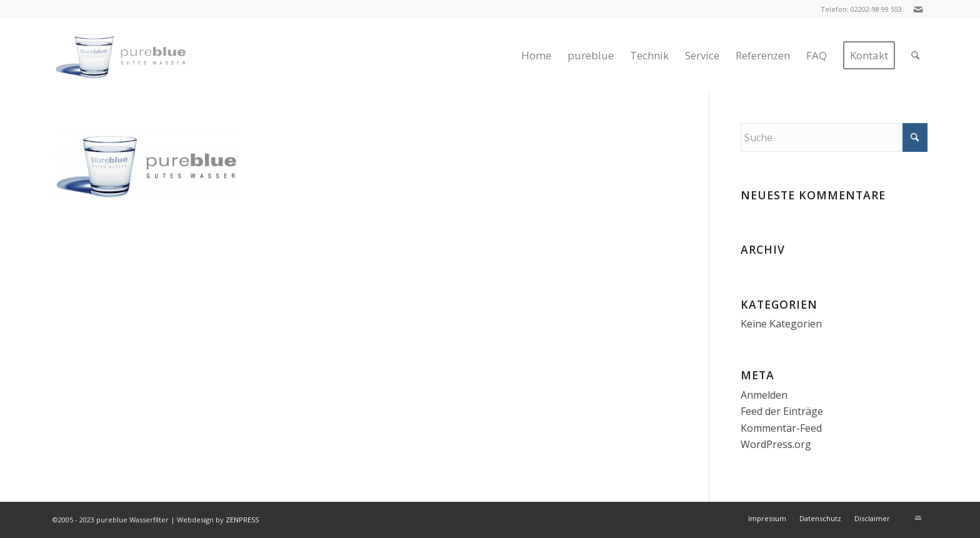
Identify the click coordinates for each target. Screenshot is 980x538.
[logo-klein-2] (133, 56)
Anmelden (764, 395)
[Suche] (915, 56)
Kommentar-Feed (781, 428)
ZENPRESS (242, 520)
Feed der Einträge (782, 411)
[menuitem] (536, 56)
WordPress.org (776, 444)
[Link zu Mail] (918, 9)
